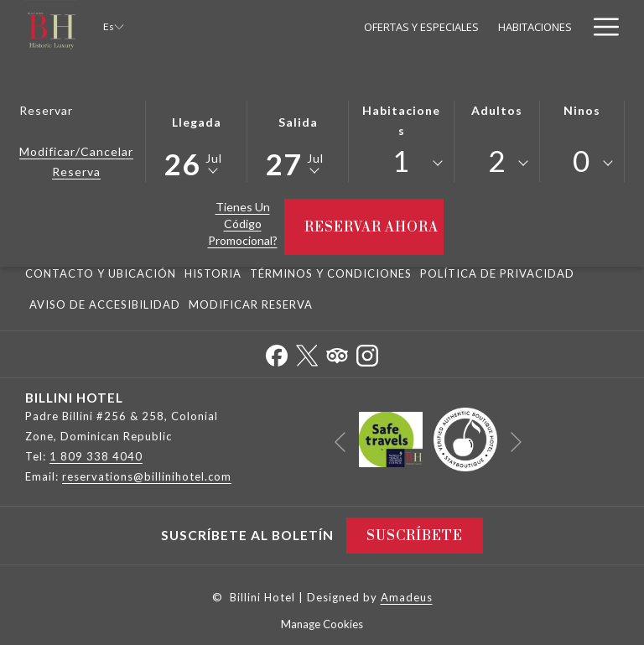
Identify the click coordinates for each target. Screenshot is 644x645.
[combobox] (401, 164)
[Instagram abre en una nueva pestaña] (367, 352)
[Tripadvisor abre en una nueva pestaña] (337, 352)
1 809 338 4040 (96, 456)
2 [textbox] (497, 161)
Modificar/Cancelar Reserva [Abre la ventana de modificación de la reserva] (76, 161)
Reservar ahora (374, 227)
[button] (196, 140)
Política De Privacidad (497, 273)
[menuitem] (268, 27)
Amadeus (407, 597)
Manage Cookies (322, 624)
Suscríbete (415, 536)
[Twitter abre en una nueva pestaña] (307, 352)
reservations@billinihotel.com (147, 476)
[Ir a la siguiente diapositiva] (516, 442)
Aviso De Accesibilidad (105, 304)
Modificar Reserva (251, 304)
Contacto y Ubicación (101, 273)
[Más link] (600, 27)
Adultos (497, 110)
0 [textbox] (582, 161)
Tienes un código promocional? (243, 224)
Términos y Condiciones (331, 273)
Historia (213, 273)
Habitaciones (401, 120)
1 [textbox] (401, 161)
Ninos (582, 110)
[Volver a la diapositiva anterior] (340, 442)
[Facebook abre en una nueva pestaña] (277, 352)
